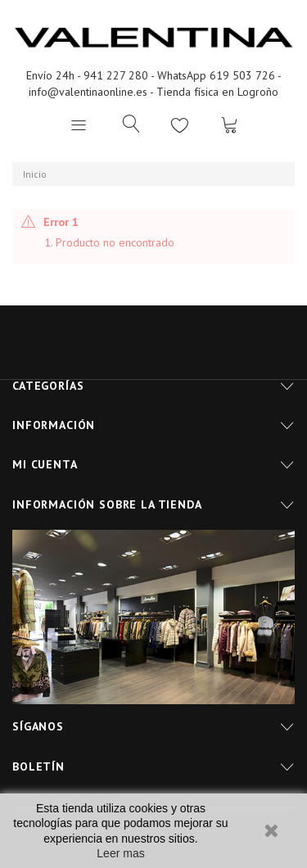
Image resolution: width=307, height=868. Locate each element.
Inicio (35, 174)
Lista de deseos (180, 124)
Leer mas (120, 853)
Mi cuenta (45, 464)
